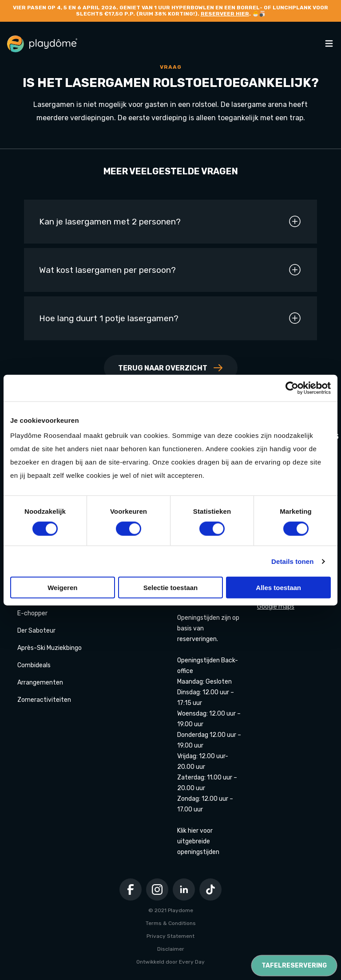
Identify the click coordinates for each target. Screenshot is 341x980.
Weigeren (62, 588)
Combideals (34, 665)
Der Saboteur (36, 631)
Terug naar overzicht (171, 368)
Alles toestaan (278, 588)
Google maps (276, 607)
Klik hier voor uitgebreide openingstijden (198, 841)
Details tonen (292, 561)
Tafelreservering (294, 966)
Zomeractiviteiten (44, 700)
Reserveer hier (225, 14)
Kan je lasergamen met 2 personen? (171, 221)
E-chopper (32, 613)
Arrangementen (40, 683)
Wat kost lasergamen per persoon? (171, 270)
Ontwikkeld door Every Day (170, 962)
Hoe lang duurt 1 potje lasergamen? (171, 318)
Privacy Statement (170, 936)
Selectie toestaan (171, 588)
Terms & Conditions (171, 923)
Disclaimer (171, 949)
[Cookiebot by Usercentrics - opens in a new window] (292, 388)
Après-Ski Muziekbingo (50, 648)
